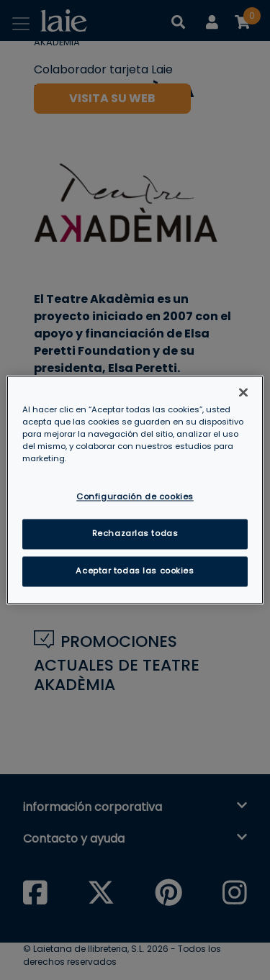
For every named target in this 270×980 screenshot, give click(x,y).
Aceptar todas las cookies (135, 571)
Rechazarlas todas (135, 534)
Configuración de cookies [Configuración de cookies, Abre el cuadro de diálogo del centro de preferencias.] (135, 497)
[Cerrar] (243, 392)
